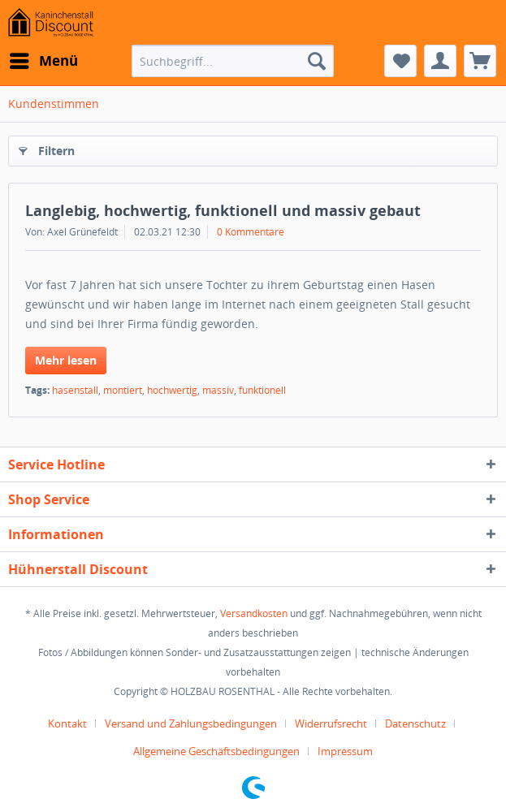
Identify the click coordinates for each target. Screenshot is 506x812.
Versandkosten (254, 613)
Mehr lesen (66, 360)
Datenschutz (415, 723)
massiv (218, 390)
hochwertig (172, 390)
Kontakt (67, 723)
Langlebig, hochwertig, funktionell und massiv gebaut (223, 210)
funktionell (262, 390)
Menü (44, 59)
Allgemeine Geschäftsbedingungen (216, 751)
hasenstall (75, 390)
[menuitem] (43, 61)
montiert (123, 390)
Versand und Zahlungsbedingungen (191, 723)
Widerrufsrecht (331, 723)
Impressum (345, 751)
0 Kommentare (251, 232)
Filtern (47, 148)
